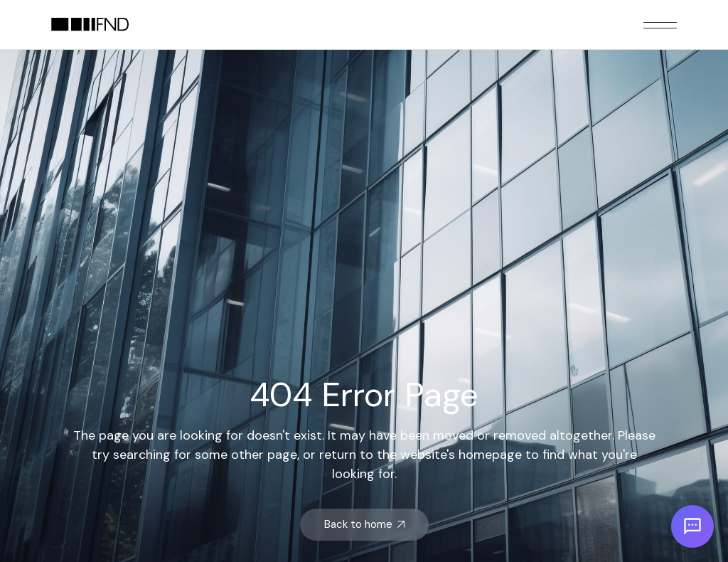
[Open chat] (692, 526)
